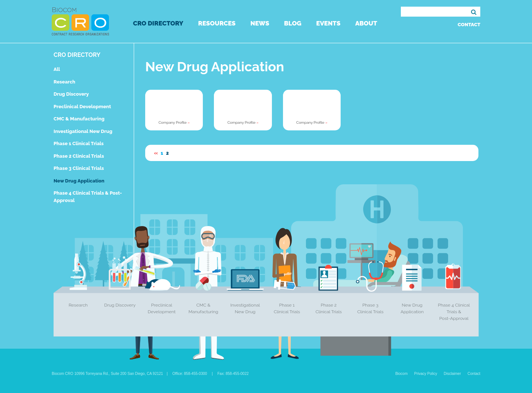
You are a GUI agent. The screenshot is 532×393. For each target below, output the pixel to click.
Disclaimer (452, 374)
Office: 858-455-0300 (190, 374)
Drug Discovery (71, 94)
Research (64, 82)
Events (328, 23)
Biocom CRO (80, 21)
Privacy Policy (426, 374)
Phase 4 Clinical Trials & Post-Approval (454, 312)
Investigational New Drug (83, 131)
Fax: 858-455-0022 (233, 374)
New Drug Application (79, 181)
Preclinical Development (82, 107)
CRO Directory (158, 23)
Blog (293, 23)
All (57, 69)
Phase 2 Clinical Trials (79, 156)
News (260, 23)
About (366, 23)
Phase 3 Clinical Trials (79, 168)
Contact (469, 25)
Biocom (401, 374)
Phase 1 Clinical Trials (79, 143)
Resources (217, 23)
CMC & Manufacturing (79, 119)
